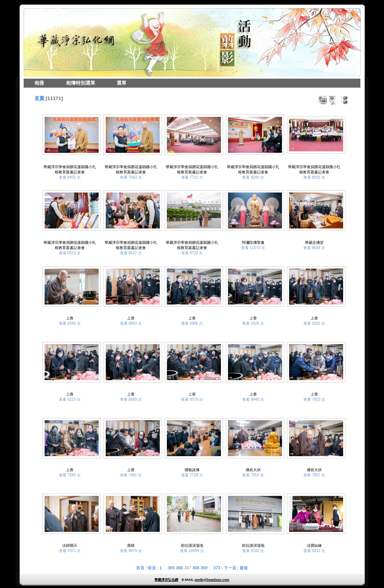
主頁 (39, 98)
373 (217, 568)
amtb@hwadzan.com (212, 580)
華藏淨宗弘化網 (166, 580)
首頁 (140, 568)
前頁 (152, 568)
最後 (244, 568)
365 (171, 568)
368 (196, 568)
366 (179, 568)
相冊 (39, 83)
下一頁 (230, 568)
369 (204, 568)
